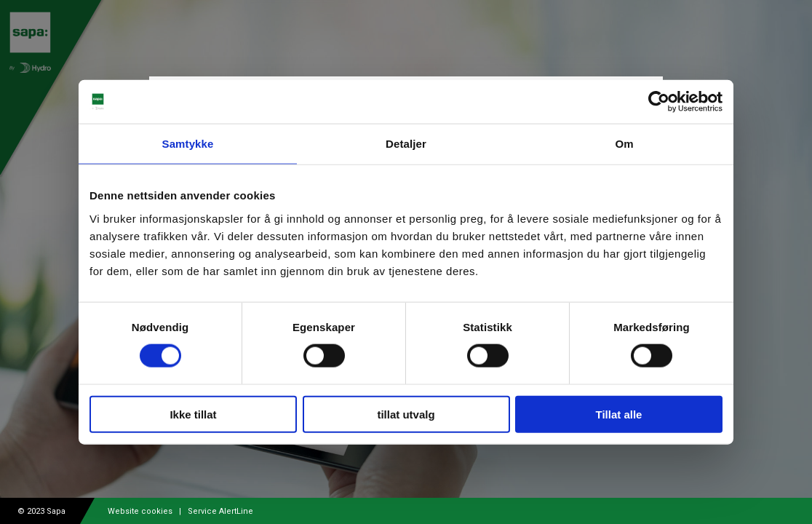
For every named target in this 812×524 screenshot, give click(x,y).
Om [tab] (624, 144)
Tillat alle (619, 414)
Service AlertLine (220, 511)
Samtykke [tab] (188, 144)
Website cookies (140, 511)
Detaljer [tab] (406, 144)
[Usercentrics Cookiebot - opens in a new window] (659, 102)
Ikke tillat (193, 414)
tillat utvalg (406, 414)
